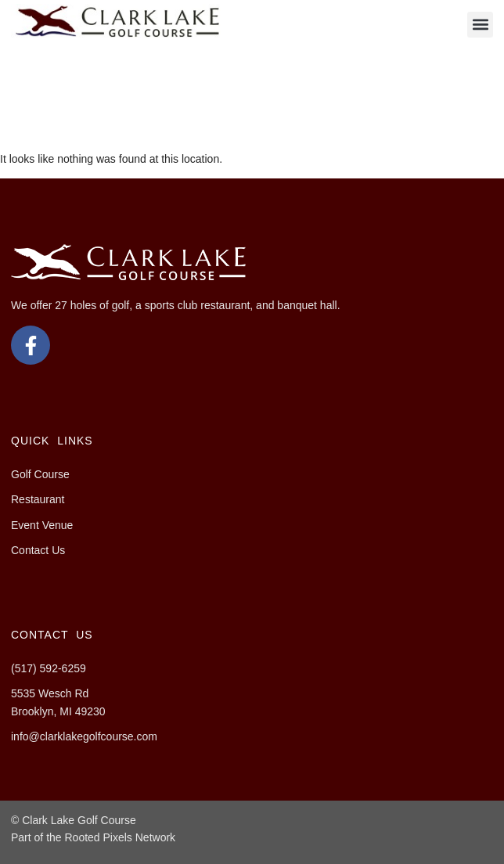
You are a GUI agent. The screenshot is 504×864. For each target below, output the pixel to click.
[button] (480, 25)
